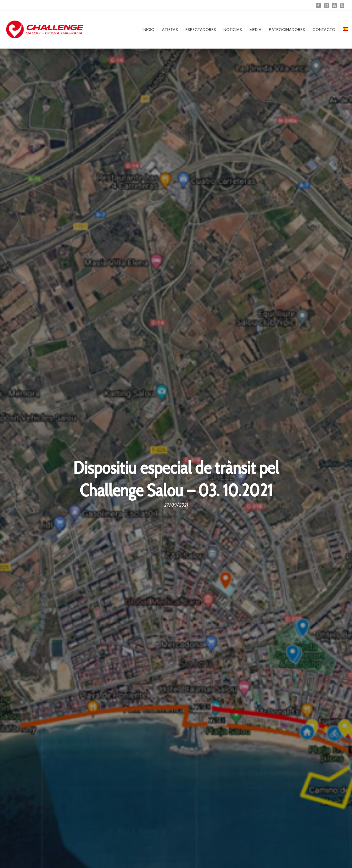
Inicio (148, 30)
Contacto (324, 30)
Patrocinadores (287, 30)
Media (255, 30)
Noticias (233, 30)
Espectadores (201, 30)
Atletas (170, 30)
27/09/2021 (176, 505)
